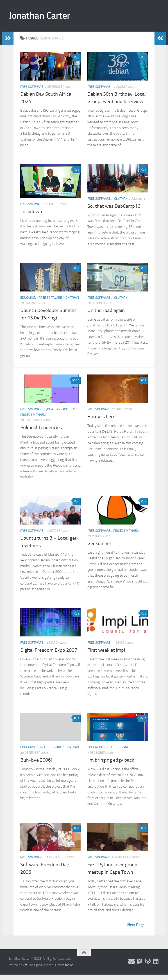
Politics (69, 409)
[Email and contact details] (132, 962)
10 (143, 718)
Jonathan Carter (40, 16)
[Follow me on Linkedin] (156, 962)
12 (76, 380)
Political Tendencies (41, 428)
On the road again (106, 310)
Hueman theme (64, 965)
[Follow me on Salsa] (148, 962)
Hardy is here (101, 417)
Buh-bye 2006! (36, 760)
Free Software (32, 87)
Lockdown (31, 212)
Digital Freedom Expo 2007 (49, 650)
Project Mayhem (33, 415)
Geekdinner (99, 543)
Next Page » (137, 925)
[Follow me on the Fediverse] (140, 962)
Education (28, 298)
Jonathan (120, 199)
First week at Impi (106, 650)
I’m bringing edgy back (111, 760)
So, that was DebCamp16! (114, 206)
